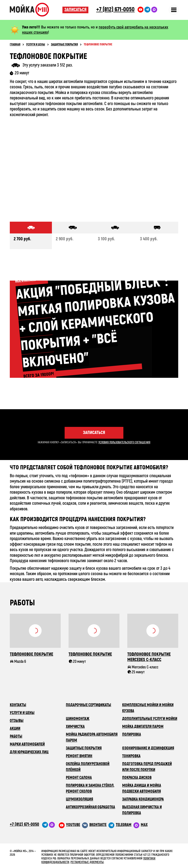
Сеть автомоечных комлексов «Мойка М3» (36, 10)
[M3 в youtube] (69, 825)
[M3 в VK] (94, 825)
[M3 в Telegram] (120, 825)
